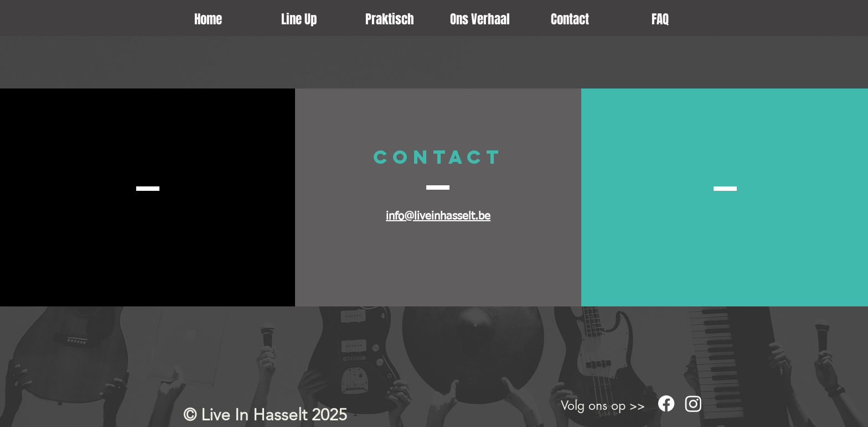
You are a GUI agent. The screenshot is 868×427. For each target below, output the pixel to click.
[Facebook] (666, 403)
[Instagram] (693, 403)
